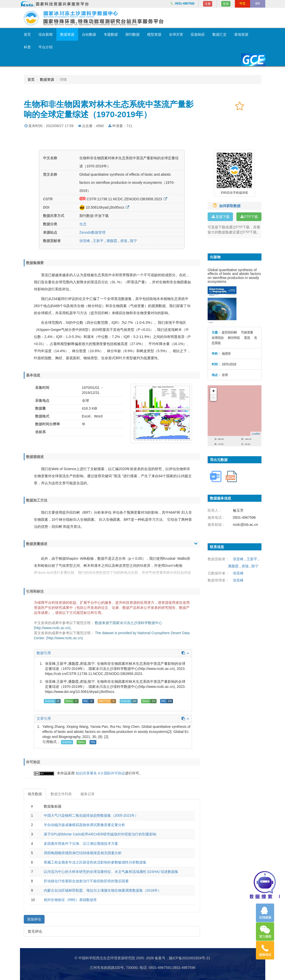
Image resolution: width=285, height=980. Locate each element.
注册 (208, 4)
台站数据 (89, 34)
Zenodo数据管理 (92, 232)
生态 (83, 224)
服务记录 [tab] (87, 794)
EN (258, 4)
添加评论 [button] (34, 919)
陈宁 (134, 241)
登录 (226, 4)
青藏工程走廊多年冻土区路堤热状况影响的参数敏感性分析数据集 (95, 862)
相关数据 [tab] (35, 794)
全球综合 (218, 338)
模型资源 (154, 34)
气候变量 (247, 332)
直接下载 (220, 217)
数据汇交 (220, 34)
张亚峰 (85, 241)
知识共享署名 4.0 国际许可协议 (100, 773)
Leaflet (256, 434)
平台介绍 (46, 47)
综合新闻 (46, 34)
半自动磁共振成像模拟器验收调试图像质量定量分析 (84, 825)
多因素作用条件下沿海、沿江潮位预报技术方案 (81, 844)
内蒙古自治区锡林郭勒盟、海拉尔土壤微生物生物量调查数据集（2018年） (103, 890)
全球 (225, 375)
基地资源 (241, 34)
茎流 (247, 338)
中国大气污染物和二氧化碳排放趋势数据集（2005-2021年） (91, 815)
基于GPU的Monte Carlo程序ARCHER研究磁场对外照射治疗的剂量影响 (100, 834)
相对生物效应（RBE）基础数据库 (70, 900)
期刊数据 (133, 34)
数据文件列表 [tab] (61, 794)
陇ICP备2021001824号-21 (190, 958)
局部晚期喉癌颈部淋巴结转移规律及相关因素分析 (83, 853)
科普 (27, 47)
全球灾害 (176, 34)
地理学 (226, 354)
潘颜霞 (112, 241)
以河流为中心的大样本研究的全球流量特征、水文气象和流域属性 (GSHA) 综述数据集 (111, 872)
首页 (27, 34)
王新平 (98, 241)
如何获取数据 (225, 206)
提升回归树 (229, 332)
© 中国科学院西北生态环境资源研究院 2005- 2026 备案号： (122, 958)
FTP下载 (249, 217)
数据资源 (67, 34)
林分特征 (234, 338)
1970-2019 (229, 364)
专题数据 (111, 34)
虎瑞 (124, 241)
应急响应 (198, 34)
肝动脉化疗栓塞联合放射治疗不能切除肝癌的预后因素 (86, 881)
